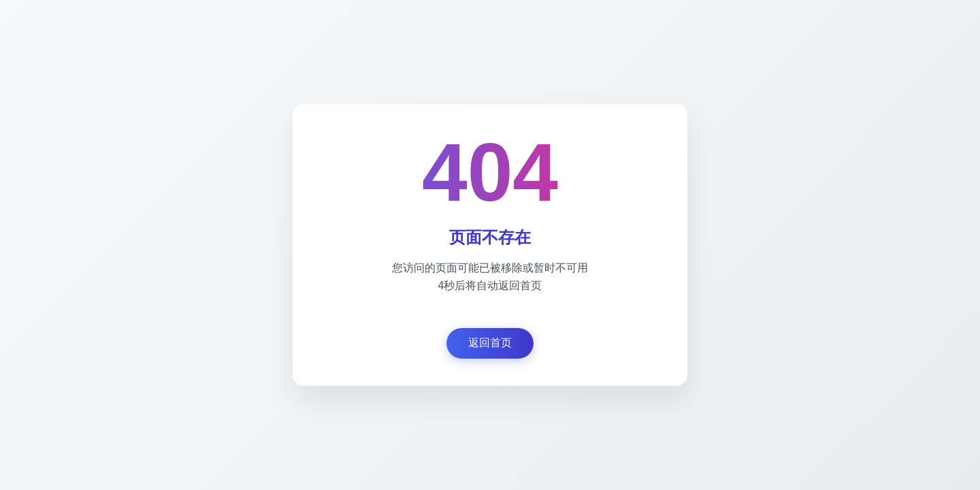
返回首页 (490, 343)
